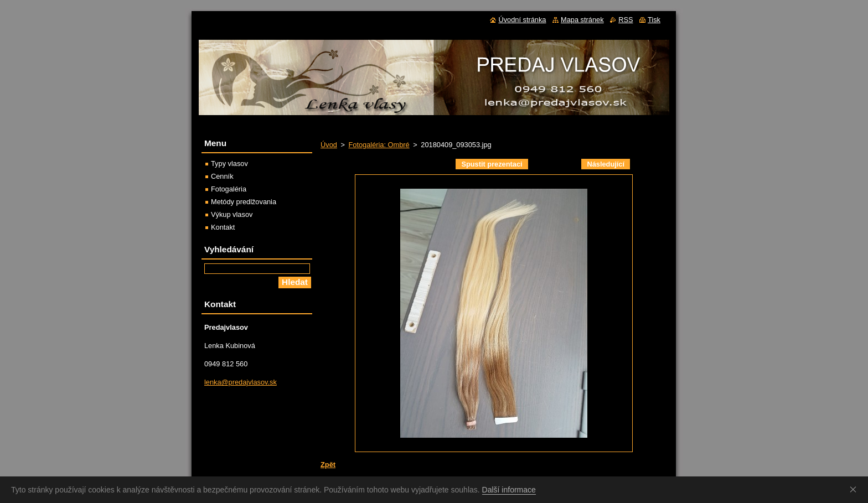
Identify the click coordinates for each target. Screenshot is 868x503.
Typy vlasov (229, 164)
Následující (606, 164)
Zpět (328, 465)
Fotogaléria (229, 189)
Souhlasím (855, 489)
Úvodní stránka (522, 20)
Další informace (509, 490)
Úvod (329, 145)
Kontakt (223, 227)
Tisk (654, 20)
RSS (626, 20)
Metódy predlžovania (244, 202)
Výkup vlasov (232, 214)
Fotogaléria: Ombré (379, 145)
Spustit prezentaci (492, 164)
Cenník (222, 176)
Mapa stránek (582, 20)
